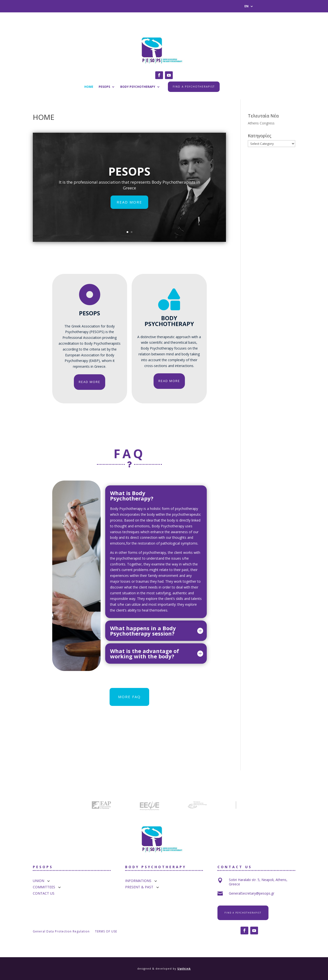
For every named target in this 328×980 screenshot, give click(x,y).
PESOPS (104, 87)
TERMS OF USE (106, 932)
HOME (89, 87)
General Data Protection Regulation (61, 932)
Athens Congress (261, 123)
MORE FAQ (129, 697)
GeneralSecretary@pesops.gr (252, 893)
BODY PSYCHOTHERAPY (138, 87)
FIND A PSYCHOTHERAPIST (194, 87)
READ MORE (129, 211)
